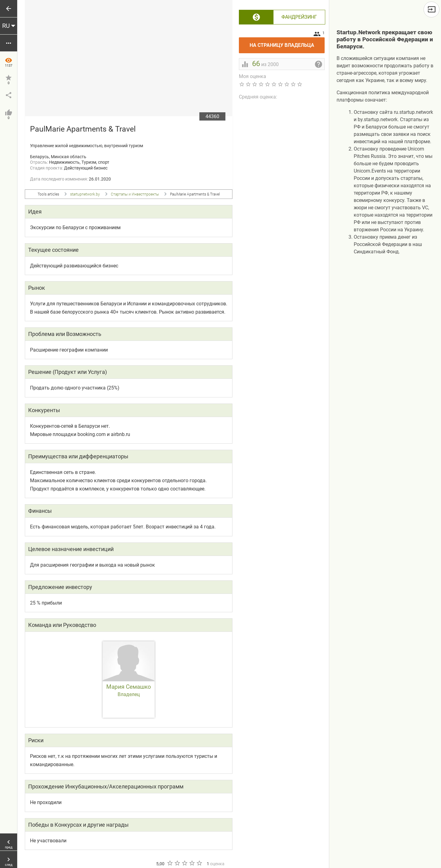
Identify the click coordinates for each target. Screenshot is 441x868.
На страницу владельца (287, 43)
